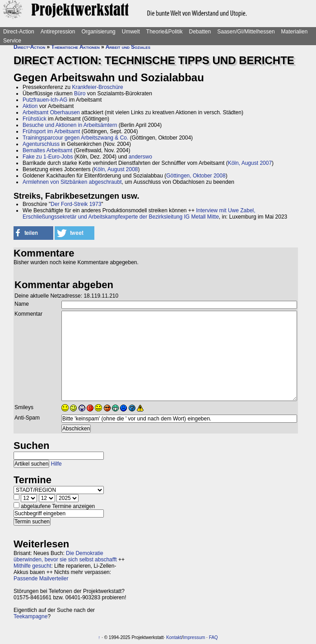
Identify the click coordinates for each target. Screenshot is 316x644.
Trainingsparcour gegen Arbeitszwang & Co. (75, 138)
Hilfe (56, 464)
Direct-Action (19, 32)
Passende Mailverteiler (41, 579)
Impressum (194, 637)
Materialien (295, 32)
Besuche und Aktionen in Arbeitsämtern (70, 125)
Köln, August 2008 (116, 169)
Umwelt (131, 32)
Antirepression (58, 32)
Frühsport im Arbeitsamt (51, 131)
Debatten (200, 32)
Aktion (30, 106)
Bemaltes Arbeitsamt (47, 150)
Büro (80, 93)
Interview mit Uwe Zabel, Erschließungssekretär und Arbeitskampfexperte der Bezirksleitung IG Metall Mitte (139, 214)
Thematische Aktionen (76, 47)
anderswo (140, 157)
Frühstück (35, 119)
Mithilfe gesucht (32, 566)
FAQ (214, 637)
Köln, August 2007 (250, 163)
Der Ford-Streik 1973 (76, 204)
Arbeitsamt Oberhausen (51, 112)
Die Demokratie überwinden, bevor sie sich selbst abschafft (65, 556)
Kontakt (174, 637)
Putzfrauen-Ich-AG (45, 100)
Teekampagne (30, 616)
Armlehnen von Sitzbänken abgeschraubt (72, 182)
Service (12, 41)
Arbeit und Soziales (128, 47)
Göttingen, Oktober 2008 (196, 176)
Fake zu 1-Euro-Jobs (48, 157)
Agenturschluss (41, 144)
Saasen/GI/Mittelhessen (246, 32)
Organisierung (98, 32)
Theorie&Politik (165, 32)
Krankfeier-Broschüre (97, 87)
